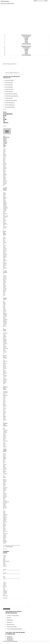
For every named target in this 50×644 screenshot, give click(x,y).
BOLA (26, 41)
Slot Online (11, 80)
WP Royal (15, 643)
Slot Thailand (12, 107)
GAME (5, 109)
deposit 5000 (14, 628)
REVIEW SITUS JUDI (26, 35)
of (16, 545)
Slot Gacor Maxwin (13, 94)
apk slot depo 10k (11, 626)
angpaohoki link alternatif (17, 630)
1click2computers (9, 546)
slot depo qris (10, 639)
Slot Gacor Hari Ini (13, 100)
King (7, 545)
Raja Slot (11, 91)
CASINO (26, 38)
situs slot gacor (10, 640)
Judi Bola (11, 87)
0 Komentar (5, 548)
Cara (4, 545)
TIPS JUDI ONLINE (26, 44)
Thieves (18, 545)
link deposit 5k (10, 621)
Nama (5, 569)
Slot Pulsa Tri (12, 105)
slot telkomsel (10, 642)
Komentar (5, 598)
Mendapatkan (13, 545)
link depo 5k (10, 638)
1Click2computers (5, 1)
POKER (26, 39)
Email (5, 573)
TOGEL (26, 42)
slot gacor (9, 619)
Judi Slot (11, 98)
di (5, 545)
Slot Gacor (11, 89)
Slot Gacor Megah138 (13, 96)
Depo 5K (11, 83)
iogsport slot (10, 624)
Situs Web (4, 577)
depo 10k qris (16, 617)
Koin (9, 545)
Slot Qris (11, 85)
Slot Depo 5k (11, 103)
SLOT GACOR (26, 37)
